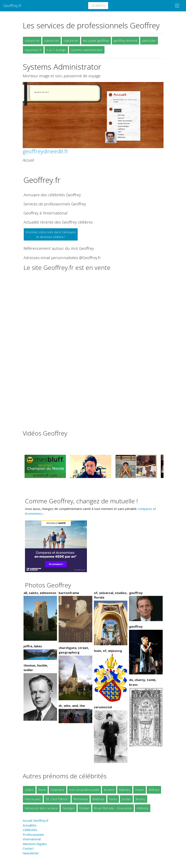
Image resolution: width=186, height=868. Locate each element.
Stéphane (57, 790)
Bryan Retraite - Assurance (113, 808)
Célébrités (98, 6)
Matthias (98, 799)
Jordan (126, 799)
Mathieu (125, 790)
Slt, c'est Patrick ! (57, 799)
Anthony (143, 808)
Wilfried (154, 790)
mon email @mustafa (84, 790)
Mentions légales (35, 844)
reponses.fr (33, 50)
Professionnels (33, 835)
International (32, 839)
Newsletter (31, 853)
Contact (28, 848)
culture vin (32, 40)
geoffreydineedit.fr (46, 151)
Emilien (84, 808)
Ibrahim (109, 790)
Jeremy (140, 799)
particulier (149, 40)
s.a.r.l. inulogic (56, 50)
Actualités (30, 825)
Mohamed (81, 799)
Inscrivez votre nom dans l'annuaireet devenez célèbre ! (51, 234)
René (42, 790)
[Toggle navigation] (177, 6)
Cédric (29, 790)
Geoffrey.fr (12, 5)
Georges (69, 808)
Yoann (140, 790)
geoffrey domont (126, 40)
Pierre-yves (33, 799)
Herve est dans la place (41, 808)
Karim (113, 799)
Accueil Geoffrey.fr (36, 820)
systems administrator (87, 50)
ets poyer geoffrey (96, 40)
